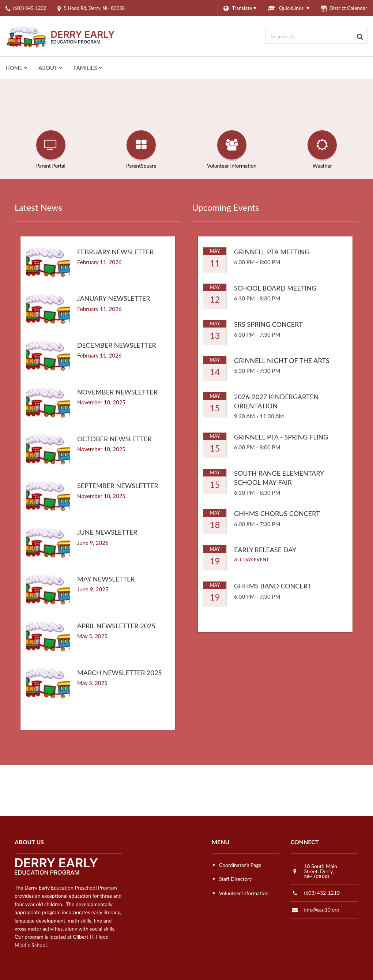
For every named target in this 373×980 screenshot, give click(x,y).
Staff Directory (236, 879)
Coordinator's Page (240, 865)
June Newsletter (107, 532)
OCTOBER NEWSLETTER (114, 439)
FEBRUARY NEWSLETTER (115, 252)
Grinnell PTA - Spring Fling (281, 437)
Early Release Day (265, 550)
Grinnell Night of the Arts (282, 360)
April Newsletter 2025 (116, 626)
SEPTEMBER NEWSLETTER (118, 486)
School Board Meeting (275, 288)
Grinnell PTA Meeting (272, 252)
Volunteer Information (244, 893)
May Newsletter (106, 579)
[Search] (360, 36)
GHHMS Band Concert (273, 586)
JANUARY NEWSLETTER (114, 298)
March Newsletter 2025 (120, 673)
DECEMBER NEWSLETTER (117, 345)
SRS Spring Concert (268, 324)
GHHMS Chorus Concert (277, 513)
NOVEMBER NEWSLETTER (117, 392)
